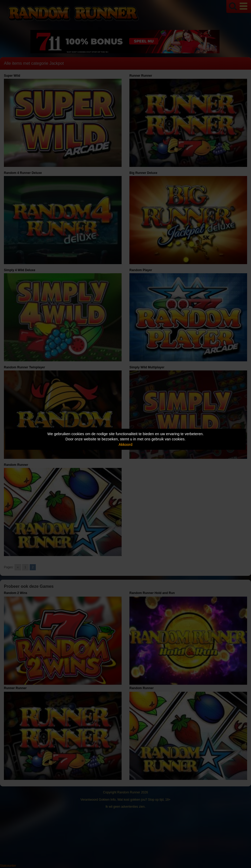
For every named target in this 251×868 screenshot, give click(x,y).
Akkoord (126, 445)
